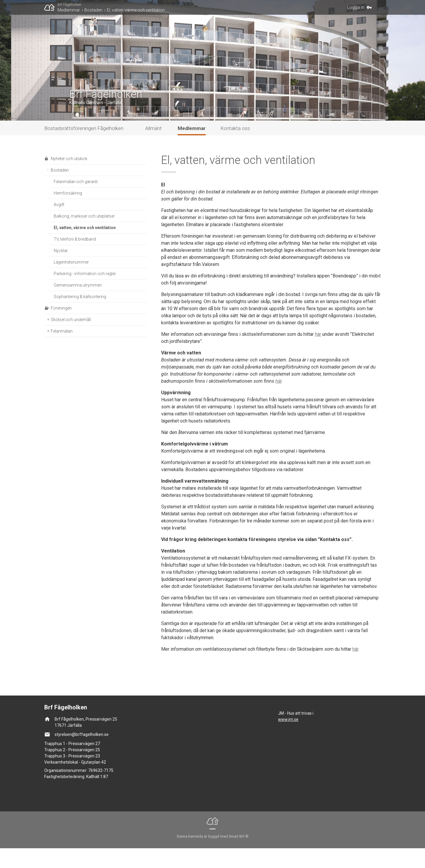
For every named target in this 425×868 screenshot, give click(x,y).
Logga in (356, 7)
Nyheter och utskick (69, 178)
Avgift (59, 224)
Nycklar (61, 270)
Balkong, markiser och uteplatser (84, 236)
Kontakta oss (235, 148)
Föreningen (61, 328)
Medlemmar (69, 10)
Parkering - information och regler (85, 293)
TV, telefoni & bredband (75, 259)
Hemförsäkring (68, 213)
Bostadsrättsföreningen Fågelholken (84, 148)
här (318, 354)
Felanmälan (62, 351)
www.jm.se (288, 739)
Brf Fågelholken (70, 5)
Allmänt (153, 148)
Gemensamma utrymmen (78, 305)
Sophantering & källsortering (80, 316)
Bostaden (93, 10)
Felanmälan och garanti (76, 201)
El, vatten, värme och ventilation (136, 10)
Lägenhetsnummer (71, 282)
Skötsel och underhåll (71, 339)
